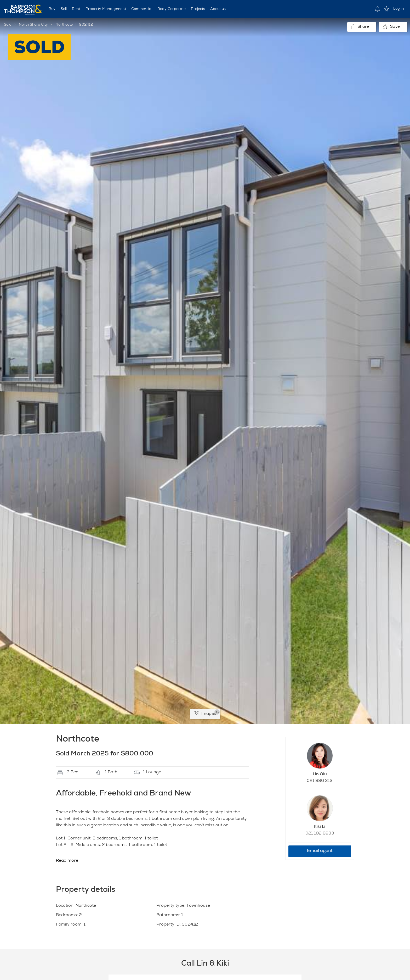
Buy (52, 9)
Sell (64, 9)
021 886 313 (320, 781)
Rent (76, 9)
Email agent (320, 851)
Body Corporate (172, 9)
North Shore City (33, 25)
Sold (8, 25)
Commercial (142, 9)
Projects (198, 9)
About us (218, 9)
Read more (67, 861)
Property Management (106, 9)
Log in (399, 9)
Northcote (64, 25)
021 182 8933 (320, 834)
